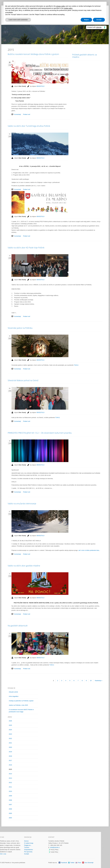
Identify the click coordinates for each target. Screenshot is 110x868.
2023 (10, 734)
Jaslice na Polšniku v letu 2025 (18, 705)
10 (91, 681)
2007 (10, 805)
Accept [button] (99, 20)
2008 (10, 800)
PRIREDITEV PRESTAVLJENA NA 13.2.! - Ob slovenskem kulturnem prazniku (40, 433)
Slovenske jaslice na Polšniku (20, 328)
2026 (10, 721)
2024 (10, 730)
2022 (10, 738)
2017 (10, 760)
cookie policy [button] (68, 8)
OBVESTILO (40, 216)
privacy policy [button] (61, 6)
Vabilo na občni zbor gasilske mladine (24, 566)
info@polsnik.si (55, 847)
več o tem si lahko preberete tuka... (89, 550)
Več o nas (3, 854)
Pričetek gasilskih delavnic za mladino (84, 56)
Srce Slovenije (89, 863)
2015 (10, 769)
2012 (10, 783)
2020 (10, 747)
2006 (10, 809)
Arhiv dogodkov (14, 696)
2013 (10, 778)
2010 (10, 791)
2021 (10, 743)
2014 (10, 774)
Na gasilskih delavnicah (18, 626)
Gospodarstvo (29, 850)
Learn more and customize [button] (18, 20)
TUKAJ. (76, 365)
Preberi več (27, 236)
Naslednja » (99, 681)
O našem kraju (29, 843)
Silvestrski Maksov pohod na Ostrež (23, 380)
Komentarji (18, 236)
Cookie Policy (54, 852)
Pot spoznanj (28, 852)
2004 (10, 818)
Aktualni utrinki (13, 692)
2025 (10, 725)
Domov (26, 841)
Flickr (79, 863)
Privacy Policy (55, 850)
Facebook (64, 863)
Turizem (27, 847)
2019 (10, 752)
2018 (10, 756)
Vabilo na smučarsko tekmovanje (22, 504)
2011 (10, 787)
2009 (10, 796)
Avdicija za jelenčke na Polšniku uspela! (21, 701)
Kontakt (27, 854)
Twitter (72, 863)
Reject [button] (86, 20)
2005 (10, 813)
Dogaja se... (28, 845)
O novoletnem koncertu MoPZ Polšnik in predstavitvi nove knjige (21, 711)
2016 (10, 765)
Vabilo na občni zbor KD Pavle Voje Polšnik (26, 248)
